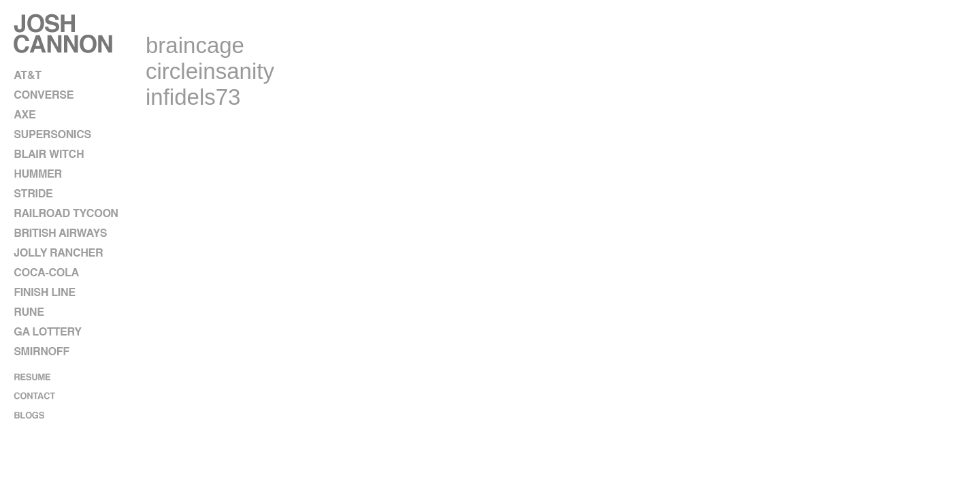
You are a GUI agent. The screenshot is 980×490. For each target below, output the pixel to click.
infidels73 (193, 97)
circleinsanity (210, 71)
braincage (195, 45)
